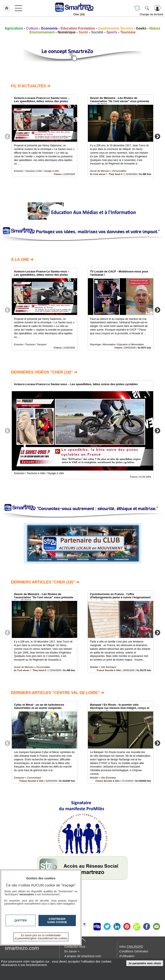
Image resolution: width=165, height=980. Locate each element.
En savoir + (72, 951)
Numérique (67, 32)
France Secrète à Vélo (109, 670)
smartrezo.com (22, 948)
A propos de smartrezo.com (83, 956)
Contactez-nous (75, 947)
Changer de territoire (151, 14)
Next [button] (157, 136)
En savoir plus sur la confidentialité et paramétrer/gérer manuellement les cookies (41, 937)
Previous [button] (8, 136)
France (58, 174)
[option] (44, 136)
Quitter (21, 920)
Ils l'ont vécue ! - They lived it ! (107, 174)
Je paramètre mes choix (145, 963)
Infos (131, 947)
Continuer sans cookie (57, 921)
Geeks (141, 28)
